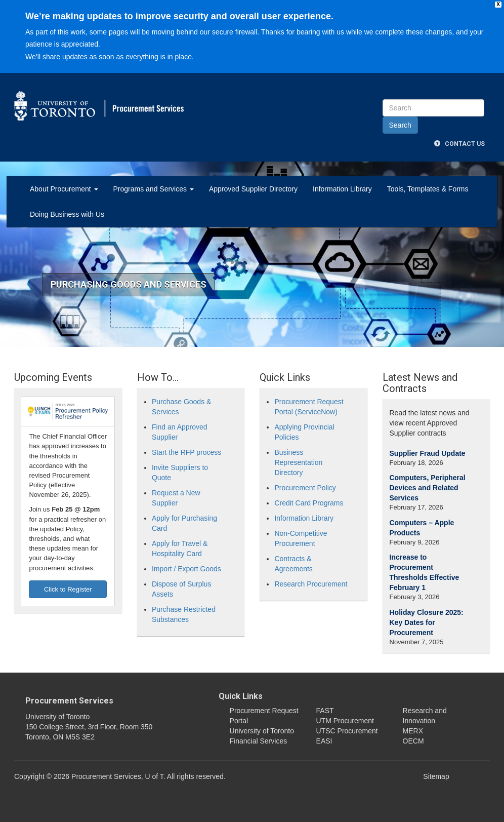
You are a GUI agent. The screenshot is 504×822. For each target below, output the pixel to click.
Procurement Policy (305, 488)
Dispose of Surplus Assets (182, 589)
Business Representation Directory (298, 462)
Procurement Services (69, 701)
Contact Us (459, 144)
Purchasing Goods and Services (129, 284)
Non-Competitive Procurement (301, 538)
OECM (413, 741)
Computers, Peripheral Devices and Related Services (428, 488)
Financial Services (259, 741)
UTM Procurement (345, 721)
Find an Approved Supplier (180, 432)
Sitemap (436, 776)
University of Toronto (262, 731)
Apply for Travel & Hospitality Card (180, 549)
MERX (413, 731)
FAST (325, 711)
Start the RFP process (186, 452)
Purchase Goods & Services (182, 407)
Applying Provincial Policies (304, 432)
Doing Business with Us (67, 214)
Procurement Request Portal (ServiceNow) (309, 407)
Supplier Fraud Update (428, 453)
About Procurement (64, 189)
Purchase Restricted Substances (184, 614)
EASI (324, 741)
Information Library (342, 189)
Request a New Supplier (176, 498)
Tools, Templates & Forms (428, 189)
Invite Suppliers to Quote (180, 473)
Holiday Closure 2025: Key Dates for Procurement (427, 622)
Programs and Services (154, 189)
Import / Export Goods (186, 569)
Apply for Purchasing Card (184, 523)
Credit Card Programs (309, 503)
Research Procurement (311, 584)
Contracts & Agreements (293, 564)
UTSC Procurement (347, 731)
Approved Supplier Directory (253, 189)
